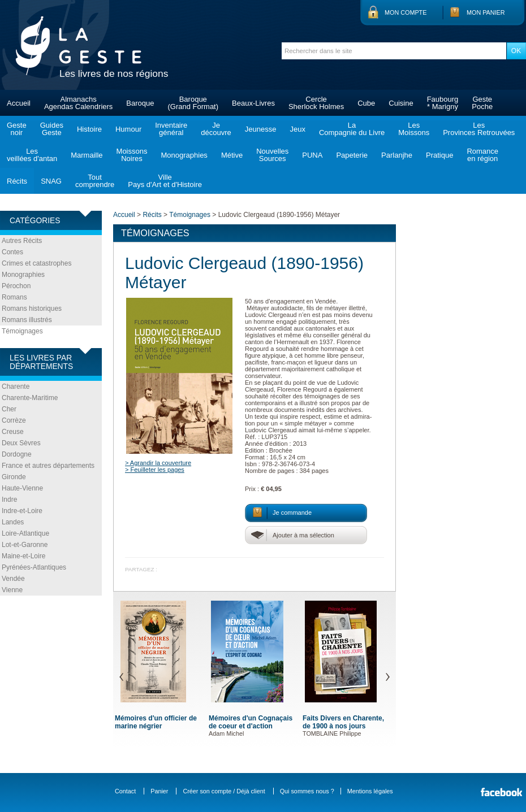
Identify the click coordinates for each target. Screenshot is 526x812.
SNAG (51, 181)
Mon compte (406, 12)
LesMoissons (414, 129)
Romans (14, 297)
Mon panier (486, 12)
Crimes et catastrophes (36, 263)
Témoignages (22, 331)
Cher (9, 409)
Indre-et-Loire (22, 511)
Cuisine (401, 103)
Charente (16, 387)
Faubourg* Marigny (443, 103)
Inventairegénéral (171, 129)
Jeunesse (261, 129)
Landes (13, 522)
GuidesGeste (52, 129)
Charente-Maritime (30, 398)
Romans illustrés (27, 320)
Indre (9, 500)
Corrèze (14, 420)
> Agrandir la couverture (158, 463)
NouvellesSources (272, 155)
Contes (12, 252)
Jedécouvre (216, 129)
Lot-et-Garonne (25, 545)
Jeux (297, 129)
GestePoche (482, 103)
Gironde (14, 477)
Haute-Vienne (22, 488)
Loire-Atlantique (25, 533)
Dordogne (17, 454)
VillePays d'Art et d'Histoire (165, 181)
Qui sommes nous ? (307, 791)
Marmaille (87, 155)
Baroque (140, 103)
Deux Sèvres (21, 443)
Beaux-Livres (253, 103)
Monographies (184, 155)
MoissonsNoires (132, 155)
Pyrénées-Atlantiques (34, 567)
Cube (366, 103)
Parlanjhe (397, 155)
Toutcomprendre (95, 181)
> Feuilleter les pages (155, 470)
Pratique (439, 155)
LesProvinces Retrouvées (479, 129)
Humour (128, 129)
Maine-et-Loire (23, 556)
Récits (17, 181)
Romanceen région (482, 155)
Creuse (13, 432)
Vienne (12, 590)
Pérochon (16, 286)
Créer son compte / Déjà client (224, 791)
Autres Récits (22, 241)
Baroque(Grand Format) (193, 103)
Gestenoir (17, 129)
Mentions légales (370, 791)
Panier (159, 791)
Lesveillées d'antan (32, 155)
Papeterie (352, 155)
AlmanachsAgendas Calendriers (78, 103)
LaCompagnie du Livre (352, 129)
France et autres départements (48, 466)
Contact (125, 791)
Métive (232, 155)
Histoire (89, 129)
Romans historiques (32, 309)
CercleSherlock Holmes (316, 103)
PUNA (312, 155)
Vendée (13, 579)
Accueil (19, 103)
